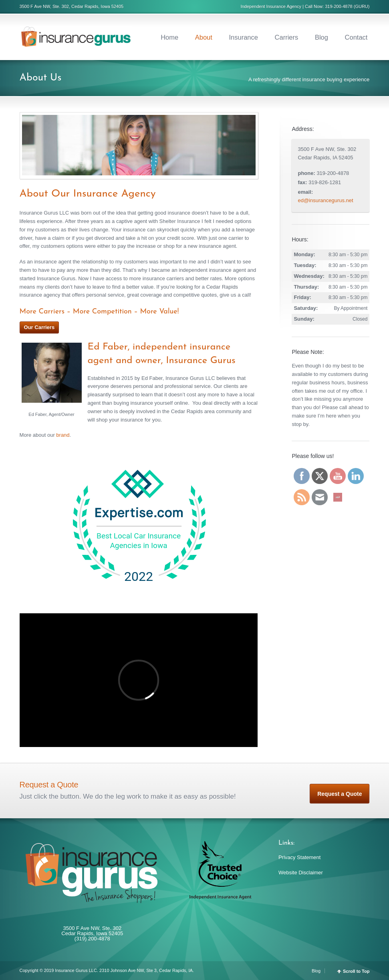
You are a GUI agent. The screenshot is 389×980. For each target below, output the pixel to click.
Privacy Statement (300, 857)
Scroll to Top (356, 971)
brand (63, 435)
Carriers (287, 37)
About (204, 37)
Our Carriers (39, 327)
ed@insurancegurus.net (325, 200)
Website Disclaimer (301, 873)
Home (169, 37)
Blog (321, 37)
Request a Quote (340, 794)
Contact (356, 37)
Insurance (244, 37)
